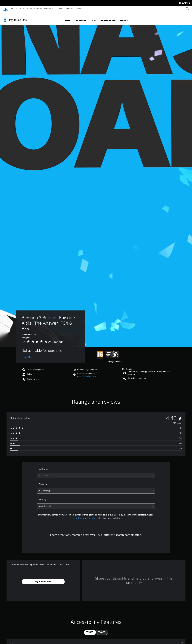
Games (12, 9)
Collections (80, 18)
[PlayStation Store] (16, 17)
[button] (87, 373)
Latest (67, 18)
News (60, 9)
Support (78, 9)
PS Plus (37, 9)
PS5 (21, 9)
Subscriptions (108, 18)
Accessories (48, 9)
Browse (124, 18)
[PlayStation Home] (5, 9)
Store (68, 9)
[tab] (90, 629)
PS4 (28, 9)
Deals (94, 18)
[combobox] (96, 473)
